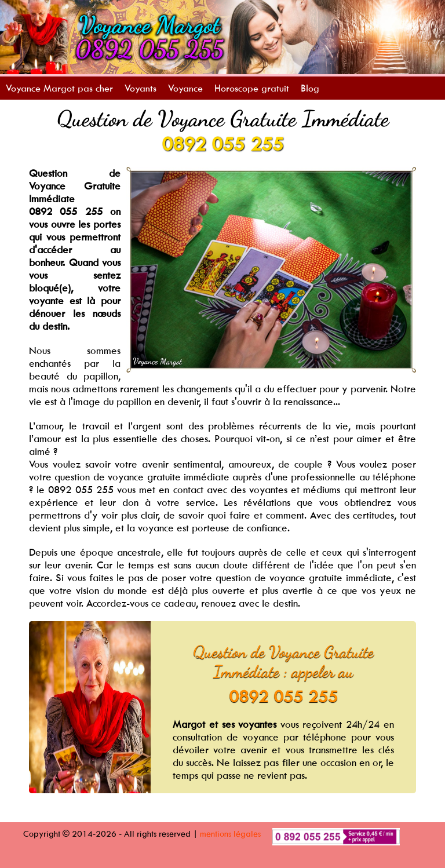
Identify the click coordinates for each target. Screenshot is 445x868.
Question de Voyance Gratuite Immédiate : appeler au (283, 662)
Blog (310, 88)
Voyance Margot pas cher (59, 88)
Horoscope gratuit (252, 88)
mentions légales (230, 834)
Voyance (185, 88)
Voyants (141, 88)
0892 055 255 (222, 144)
